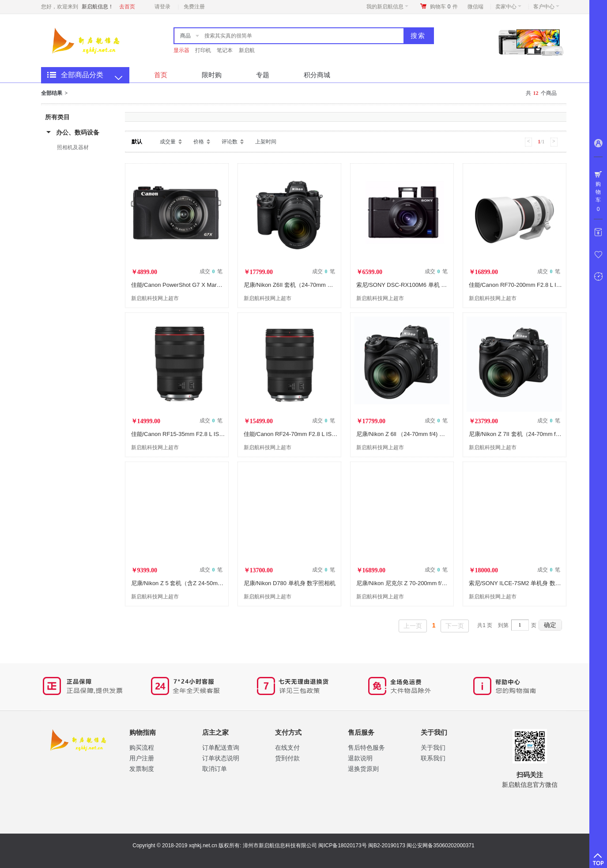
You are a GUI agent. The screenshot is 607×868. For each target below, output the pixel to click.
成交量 (168, 142)
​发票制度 (142, 769)
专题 (263, 75)
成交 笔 (211, 271)
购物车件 (444, 7)
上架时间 (266, 142)
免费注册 (194, 7)
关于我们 (433, 748)
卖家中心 (508, 7)
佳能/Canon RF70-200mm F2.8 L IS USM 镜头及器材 (537, 285)
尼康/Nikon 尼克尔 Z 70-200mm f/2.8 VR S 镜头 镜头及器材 (432, 583)
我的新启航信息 (387, 7)
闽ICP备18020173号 (342, 845)
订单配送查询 (221, 748)
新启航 (247, 50)
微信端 (475, 7)
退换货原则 (363, 769)
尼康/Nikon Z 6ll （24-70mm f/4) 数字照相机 (412, 434)
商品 (185, 36)
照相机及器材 (73, 147)
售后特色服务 (366, 748)
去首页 (127, 7)
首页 (161, 75)
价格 (199, 142)
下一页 (455, 626)
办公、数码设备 (78, 132)
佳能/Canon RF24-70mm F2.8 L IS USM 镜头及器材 (310, 434)
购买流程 (142, 748)
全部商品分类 (82, 75)
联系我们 (433, 758)
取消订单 (215, 769)
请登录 (162, 7)
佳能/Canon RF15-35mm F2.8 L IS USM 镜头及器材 (198, 434)
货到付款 (287, 758)
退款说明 (360, 758)
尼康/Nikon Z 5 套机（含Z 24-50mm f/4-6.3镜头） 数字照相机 (209, 583)
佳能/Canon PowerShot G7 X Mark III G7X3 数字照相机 (202, 285)
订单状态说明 (221, 758)
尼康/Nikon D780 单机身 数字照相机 (290, 583)
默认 (137, 142)
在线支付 (287, 748)
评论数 (230, 142)
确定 (550, 625)
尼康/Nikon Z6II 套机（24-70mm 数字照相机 (300, 285)
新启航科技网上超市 (155, 298)
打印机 (203, 50)
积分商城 (317, 75)
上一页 (413, 626)
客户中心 (546, 7)
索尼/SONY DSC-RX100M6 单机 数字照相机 (413, 285)
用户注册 (142, 758)
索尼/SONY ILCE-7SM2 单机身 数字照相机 (524, 583)
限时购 (212, 75)
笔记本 (225, 50)
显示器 (181, 50)
